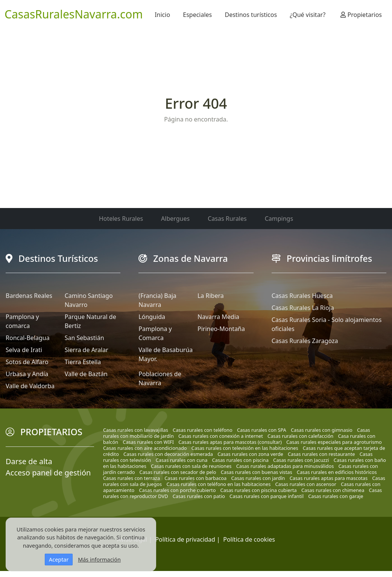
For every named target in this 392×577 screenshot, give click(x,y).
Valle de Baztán (86, 374)
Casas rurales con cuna (182, 460)
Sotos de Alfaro (27, 362)
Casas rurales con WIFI (148, 442)
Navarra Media (218, 317)
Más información (99, 560)
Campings (279, 219)
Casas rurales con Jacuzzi (301, 460)
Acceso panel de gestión (48, 473)
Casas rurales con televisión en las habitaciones (245, 448)
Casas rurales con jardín (258, 478)
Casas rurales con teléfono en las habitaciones (218, 484)
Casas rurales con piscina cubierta (259, 490)
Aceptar (59, 560)
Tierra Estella (83, 362)
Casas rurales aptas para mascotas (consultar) (230, 442)
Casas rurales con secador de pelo (178, 472)
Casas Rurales (227, 219)
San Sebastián (84, 338)
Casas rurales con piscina (240, 460)
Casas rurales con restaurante (321, 454)
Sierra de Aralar (87, 350)
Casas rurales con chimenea (333, 490)
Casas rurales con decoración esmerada (168, 454)
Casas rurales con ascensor (305, 484)
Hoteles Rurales (121, 219)
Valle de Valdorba (30, 386)
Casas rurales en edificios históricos (337, 472)
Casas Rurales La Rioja (303, 308)
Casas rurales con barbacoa (195, 478)
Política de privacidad (185, 539)
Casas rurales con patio (199, 496)
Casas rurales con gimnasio (322, 430)
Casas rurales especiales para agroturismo (334, 442)
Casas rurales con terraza (131, 478)
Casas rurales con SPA (262, 430)
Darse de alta (29, 461)
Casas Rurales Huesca (302, 296)
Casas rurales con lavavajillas (136, 430)
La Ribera (211, 296)
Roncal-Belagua (28, 338)
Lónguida (152, 317)
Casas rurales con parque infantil (267, 496)
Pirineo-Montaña (221, 329)
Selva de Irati (24, 350)
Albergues (175, 219)
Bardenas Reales (29, 296)
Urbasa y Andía (27, 374)
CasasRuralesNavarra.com (74, 14)
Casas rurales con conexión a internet (221, 436)
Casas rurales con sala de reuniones (191, 466)
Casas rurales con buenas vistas (257, 472)
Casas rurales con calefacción (300, 436)
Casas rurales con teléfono (203, 430)
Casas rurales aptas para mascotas (329, 478)
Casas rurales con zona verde (250, 454)
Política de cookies (249, 539)
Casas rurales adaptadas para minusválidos (285, 466)
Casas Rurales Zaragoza (305, 341)
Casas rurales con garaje (336, 496)
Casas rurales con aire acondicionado (145, 448)
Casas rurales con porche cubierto (178, 490)
